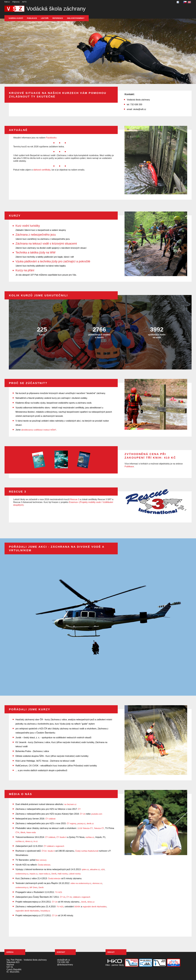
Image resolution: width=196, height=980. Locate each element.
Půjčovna (16, 2)
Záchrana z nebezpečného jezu (36, 235)
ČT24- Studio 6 (48, 851)
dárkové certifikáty (42, 170)
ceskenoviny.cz (22, 874)
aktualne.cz (95, 869)
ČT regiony (71, 824)
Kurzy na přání (25, 270)
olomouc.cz (97, 883)
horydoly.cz (45, 911)
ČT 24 (83, 814)
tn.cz (36, 841)
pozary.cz (81, 824)
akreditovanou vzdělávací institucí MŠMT (39, 430)
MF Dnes (33, 887)
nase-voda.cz (44, 874)
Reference (58, 18)
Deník (54, 874)
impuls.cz (34, 874)
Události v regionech (81, 897)
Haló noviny (63, 874)
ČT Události (50, 819)
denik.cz (90, 824)
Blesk (23, 832)
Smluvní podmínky (76, 18)
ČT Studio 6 (61, 837)
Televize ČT (99, 828)
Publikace (32, 18)
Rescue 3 (75, 499)
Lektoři (45, 18)
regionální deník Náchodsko (95, 907)
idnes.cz (29, 841)
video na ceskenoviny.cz (81, 883)
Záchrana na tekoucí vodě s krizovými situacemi (46, 244)
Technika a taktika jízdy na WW (35, 252)
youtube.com (97, 814)
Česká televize (44, 865)
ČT (79, 809)
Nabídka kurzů (16, 18)
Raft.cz (7, 2)
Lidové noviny (75, 874)
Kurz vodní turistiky (28, 226)
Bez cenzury (41, 860)
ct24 (103, 869)
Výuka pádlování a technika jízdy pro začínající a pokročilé (53, 261)
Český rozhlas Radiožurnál (87, 851)
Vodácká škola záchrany (56, 9)
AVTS (24, 2)
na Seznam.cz (70, 804)
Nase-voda (31, 832)
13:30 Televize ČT (85, 828)
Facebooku (51, 138)
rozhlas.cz (90, 837)
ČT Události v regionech (54, 846)
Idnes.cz (91, 902)
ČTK (17, 832)
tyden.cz (85, 869)
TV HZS (59, 892)
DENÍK (77, 907)
